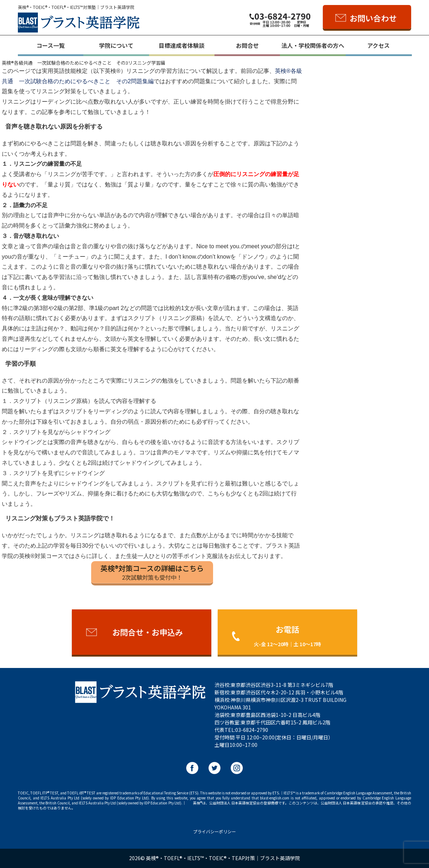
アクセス (378, 45)
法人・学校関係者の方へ (313, 45)
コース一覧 (51, 45)
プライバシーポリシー (214, 831)
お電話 (287, 635)
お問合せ (247, 45)
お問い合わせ (373, 18)
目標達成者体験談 (182, 45)
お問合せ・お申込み (148, 632)
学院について (116, 45)
